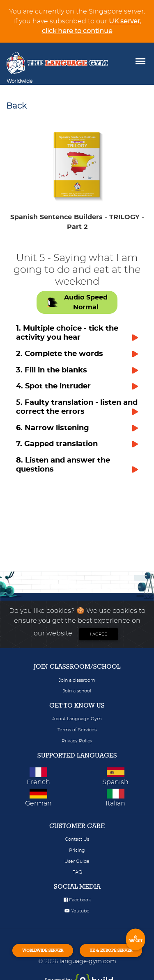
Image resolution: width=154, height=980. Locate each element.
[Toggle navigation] (44, 81)
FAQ (77, 872)
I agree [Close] (99, 634)
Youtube (77, 911)
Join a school (77, 691)
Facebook (77, 900)
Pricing (77, 850)
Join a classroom (77, 680)
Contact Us (77, 839)
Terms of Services (77, 730)
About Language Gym (77, 719)
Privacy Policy (77, 741)
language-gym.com (88, 961)
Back (16, 106)
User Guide (77, 861)
